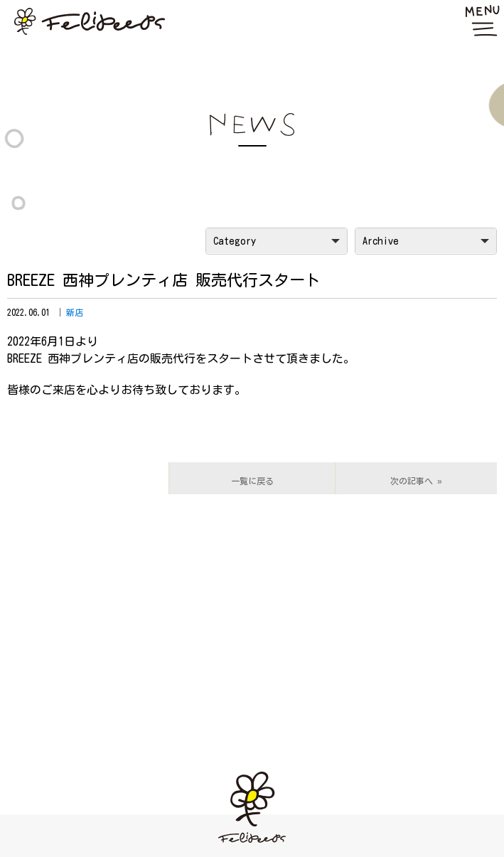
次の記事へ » (416, 481)
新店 (75, 312)
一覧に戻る (252, 481)
